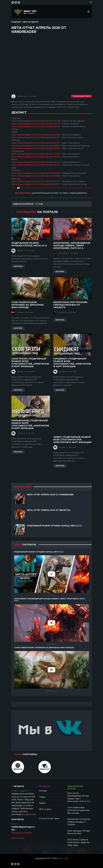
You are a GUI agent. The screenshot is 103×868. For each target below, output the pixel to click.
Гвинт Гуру (63, 858)
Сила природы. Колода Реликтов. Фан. (79, 832)
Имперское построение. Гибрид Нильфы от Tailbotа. (79, 822)
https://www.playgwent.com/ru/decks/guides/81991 (36, 137)
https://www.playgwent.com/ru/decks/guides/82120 (36, 165)
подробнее (29, 814)
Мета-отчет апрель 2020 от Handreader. (50, 495)
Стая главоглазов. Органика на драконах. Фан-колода (28, 305)
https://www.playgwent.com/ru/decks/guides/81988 (36, 135)
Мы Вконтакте (23, 193)
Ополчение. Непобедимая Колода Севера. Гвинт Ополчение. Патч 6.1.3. (72, 246)
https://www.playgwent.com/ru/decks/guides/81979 (36, 124)
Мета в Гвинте (31, 22)
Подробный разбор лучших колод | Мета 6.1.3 (29, 244)
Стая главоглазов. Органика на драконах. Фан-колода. (79, 810)
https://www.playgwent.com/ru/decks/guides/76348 (36, 121)
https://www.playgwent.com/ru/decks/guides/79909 (36, 154)
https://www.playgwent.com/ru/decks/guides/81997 (36, 143)
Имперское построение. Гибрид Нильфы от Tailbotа (71, 305)
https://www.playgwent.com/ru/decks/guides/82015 (36, 184)
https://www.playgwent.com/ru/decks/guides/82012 (36, 181)
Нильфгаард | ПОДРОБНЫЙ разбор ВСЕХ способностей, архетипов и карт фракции (30, 424)
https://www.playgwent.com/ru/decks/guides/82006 (36, 173)
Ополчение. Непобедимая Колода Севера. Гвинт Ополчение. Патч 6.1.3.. (79, 797)
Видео (42, 803)
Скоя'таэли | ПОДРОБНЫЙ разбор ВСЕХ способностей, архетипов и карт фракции (30, 363)
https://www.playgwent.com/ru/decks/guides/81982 (36, 126)
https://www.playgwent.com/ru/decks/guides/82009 (36, 176)
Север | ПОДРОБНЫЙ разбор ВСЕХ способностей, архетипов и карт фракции (72, 440)
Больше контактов (21, 833)
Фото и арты (46, 809)
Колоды (43, 791)
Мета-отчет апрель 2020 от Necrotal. (49, 510)
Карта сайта (18, 838)
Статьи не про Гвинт (50, 818)
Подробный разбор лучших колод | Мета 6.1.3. (54, 526)
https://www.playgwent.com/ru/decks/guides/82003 (36, 148)
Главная (16, 22)
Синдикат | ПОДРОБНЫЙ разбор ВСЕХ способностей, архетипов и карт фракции (72, 363)
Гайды (43, 797)
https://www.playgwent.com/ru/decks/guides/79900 (36, 157)
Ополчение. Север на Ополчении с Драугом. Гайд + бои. (79, 842)
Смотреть (18, 266)
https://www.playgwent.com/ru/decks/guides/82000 (36, 146)
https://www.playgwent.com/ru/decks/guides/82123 (36, 162)
